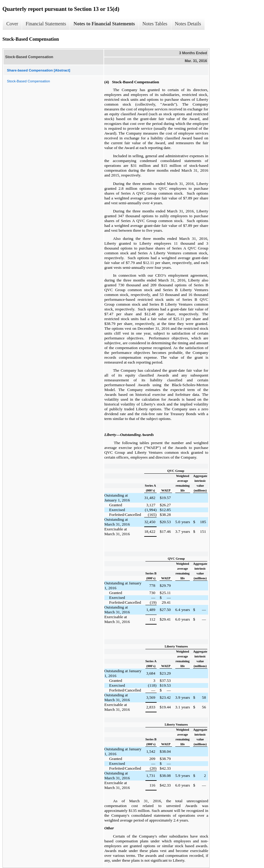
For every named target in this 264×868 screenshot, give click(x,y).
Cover (12, 24)
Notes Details (188, 24)
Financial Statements (46, 24)
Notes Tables (155, 24)
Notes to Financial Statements (104, 24)
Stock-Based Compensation (29, 81)
